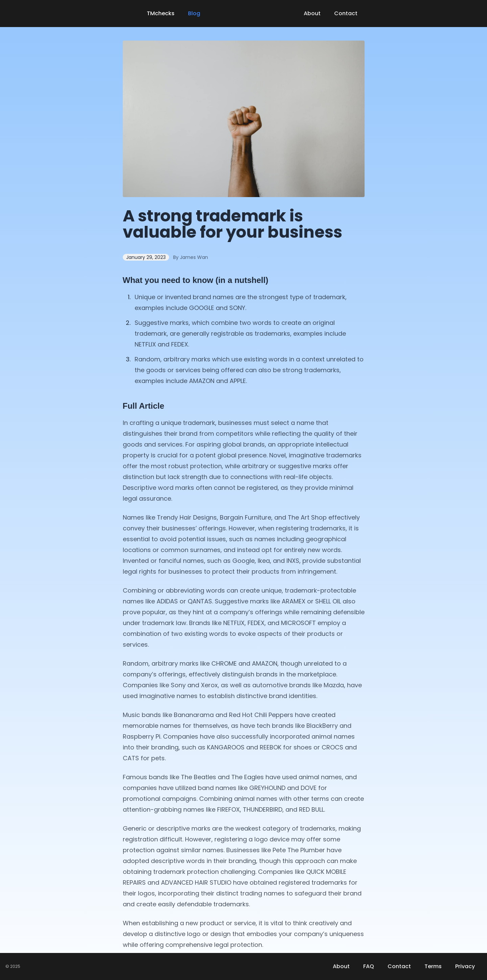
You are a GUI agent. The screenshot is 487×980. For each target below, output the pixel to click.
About (312, 13)
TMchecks (161, 13)
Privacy (465, 966)
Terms (433, 966)
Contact (346, 13)
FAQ (369, 966)
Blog (194, 13)
